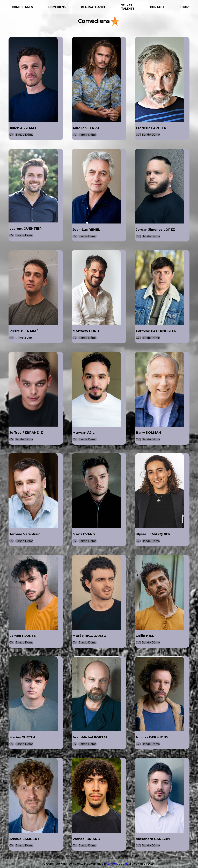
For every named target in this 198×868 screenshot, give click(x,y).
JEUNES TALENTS (128, 7)
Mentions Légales (118, 864)
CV (12, 135)
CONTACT (157, 7)
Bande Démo (24, 135)
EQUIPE (185, 7)
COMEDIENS (57, 7)
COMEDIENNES (22, 7)
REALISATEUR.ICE (93, 7)
